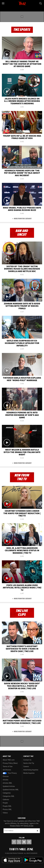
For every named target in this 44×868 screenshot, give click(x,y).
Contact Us (27, 760)
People (5, 803)
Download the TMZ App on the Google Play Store (33, 860)
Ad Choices (7, 770)
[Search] (41, 3)
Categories (7, 793)
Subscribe (38, 831)
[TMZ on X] (19, 842)
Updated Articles (9, 786)
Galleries (6, 800)
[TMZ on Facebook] (14, 842)
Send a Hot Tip (29, 763)
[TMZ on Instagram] (29, 842)
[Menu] (3, 3)
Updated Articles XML (11, 790)
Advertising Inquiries (31, 770)
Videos (5, 813)
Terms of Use (8, 766)
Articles (6, 780)
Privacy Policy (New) (10, 763)
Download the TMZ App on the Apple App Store (12, 860)
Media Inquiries (29, 773)
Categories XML (9, 796)
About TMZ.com (9, 760)
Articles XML (7, 783)
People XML (7, 806)
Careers (26, 766)
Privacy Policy (15, 826)
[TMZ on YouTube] (24, 842)
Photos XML (7, 809)
